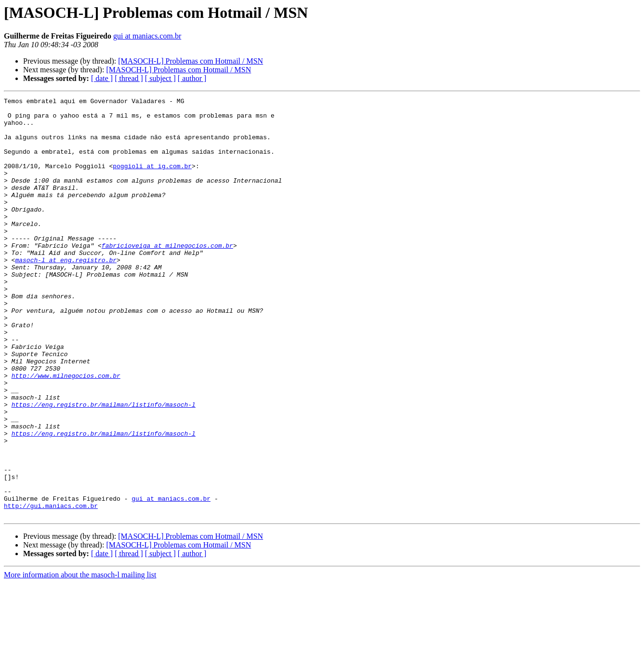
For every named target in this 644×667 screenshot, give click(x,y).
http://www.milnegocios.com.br (66, 432)
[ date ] (102, 78)
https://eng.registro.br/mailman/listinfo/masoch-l (104, 467)
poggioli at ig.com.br (152, 180)
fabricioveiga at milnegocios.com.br (167, 276)
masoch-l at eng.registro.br (66, 293)
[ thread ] (129, 78)
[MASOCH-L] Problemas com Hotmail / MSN (191, 61)
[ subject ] (160, 78)
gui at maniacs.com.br (147, 36)
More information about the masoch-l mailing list (80, 659)
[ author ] (192, 78)
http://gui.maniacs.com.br (51, 588)
